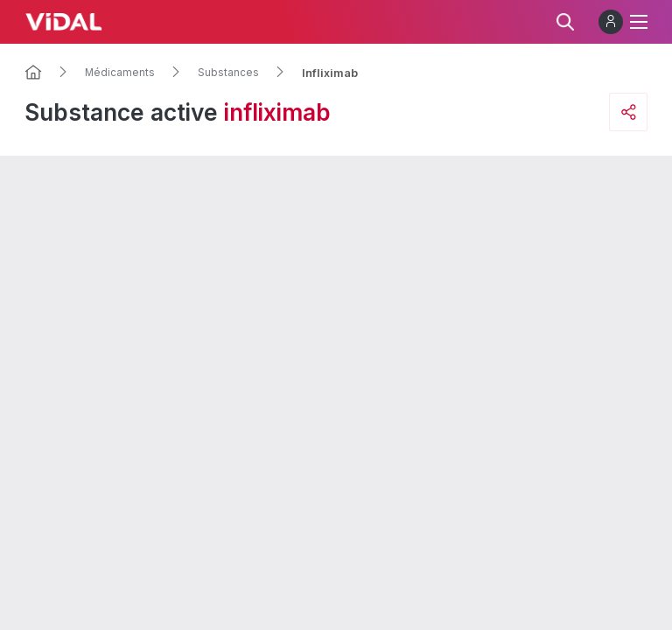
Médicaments (120, 73)
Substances (228, 73)
